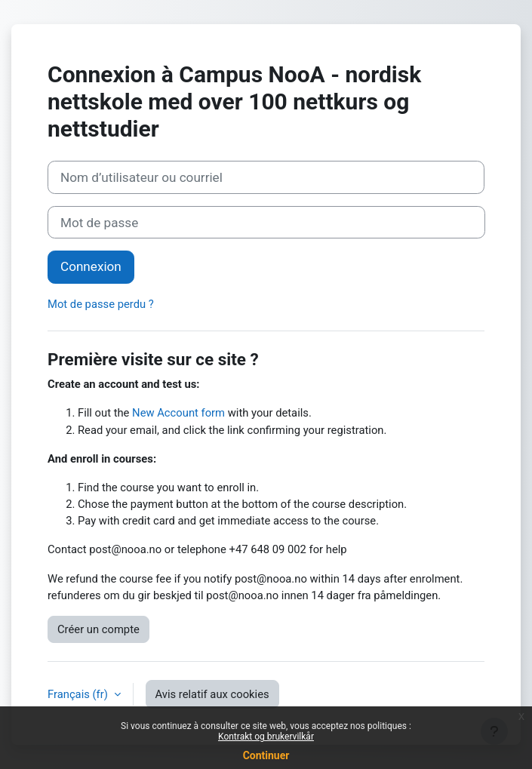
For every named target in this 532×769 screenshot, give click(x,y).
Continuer (266, 755)
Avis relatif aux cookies (212, 694)
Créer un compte (98, 629)
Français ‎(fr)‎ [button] (79, 694)
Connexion (91, 266)
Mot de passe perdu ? (101, 304)
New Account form (178, 413)
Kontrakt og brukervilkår (266, 737)
